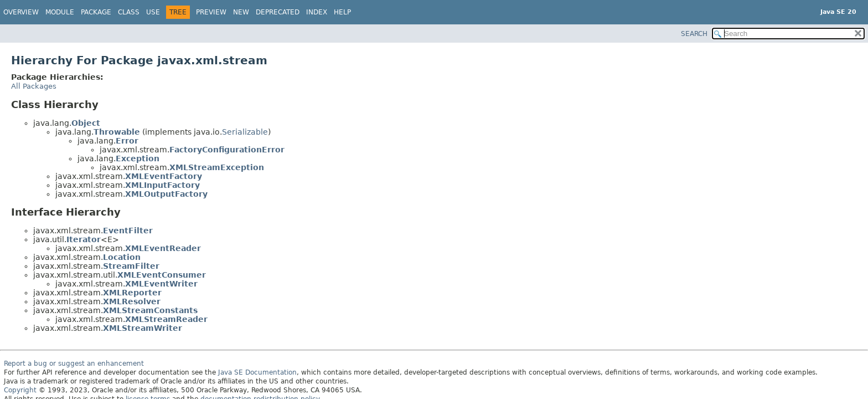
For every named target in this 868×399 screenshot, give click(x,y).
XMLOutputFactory (166, 194)
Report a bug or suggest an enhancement (74, 364)
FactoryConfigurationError (227, 150)
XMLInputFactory (162, 185)
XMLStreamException (217, 167)
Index (317, 12)
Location (122, 257)
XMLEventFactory (164, 176)
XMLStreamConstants (150, 310)
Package (96, 12)
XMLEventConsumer (162, 275)
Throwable (117, 132)
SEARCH (694, 34)
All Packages (34, 86)
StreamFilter (131, 266)
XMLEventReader (163, 248)
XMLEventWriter (161, 284)
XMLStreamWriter (143, 328)
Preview (211, 12)
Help (342, 12)
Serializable (245, 132)
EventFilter (128, 231)
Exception (138, 158)
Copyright (20, 390)
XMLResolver (132, 301)
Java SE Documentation (257, 372)
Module (60, 12)
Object (86, 123)
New (241, 12)
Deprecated (278, 12)
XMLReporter (132, 293)
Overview (21, 12)
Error (127, 141)
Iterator (84, 239)
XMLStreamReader (166, 319)
